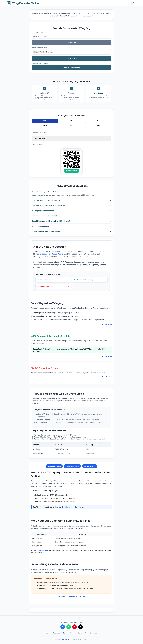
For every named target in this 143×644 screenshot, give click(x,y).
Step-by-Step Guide (54, 466)
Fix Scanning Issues (72, 466)
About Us (56, 633)
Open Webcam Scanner (71, 68)
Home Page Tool (42, 550)
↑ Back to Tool (107, 324)
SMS (98, 126)
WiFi (45, 121)
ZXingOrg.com (65, 639)
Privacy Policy (69, 633)
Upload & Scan (72, 58)
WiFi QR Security (90, 466)
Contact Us (82, 633)
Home (47, 633)
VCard (45, 126)
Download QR (72, 171)
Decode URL (71, 43)
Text (98, 121)
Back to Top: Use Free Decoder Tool (71, 596)
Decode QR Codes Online (52, 254)
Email (72, 126)
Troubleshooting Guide (71, 507)
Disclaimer (94, 633)
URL (72, 121)
